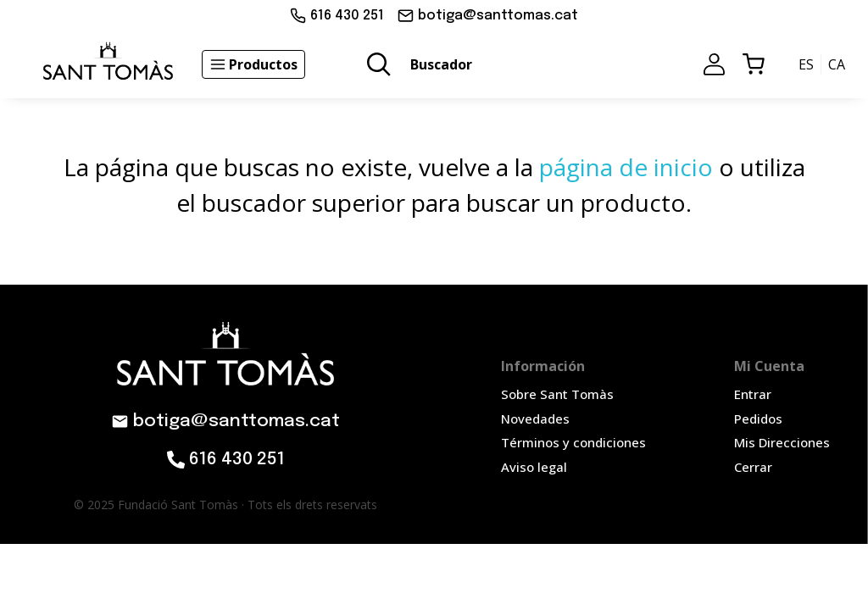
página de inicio (626, 167)
